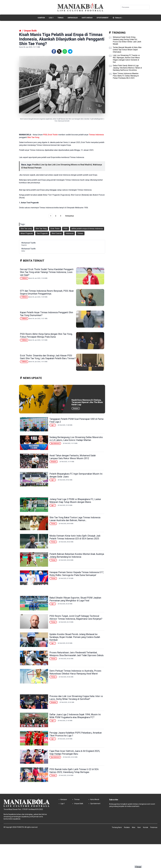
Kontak (146, 827)
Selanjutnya (70, 216)
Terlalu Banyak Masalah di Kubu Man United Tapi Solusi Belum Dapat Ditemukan (127, 50)
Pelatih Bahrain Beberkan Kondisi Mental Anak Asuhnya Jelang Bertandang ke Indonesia (77, 555)
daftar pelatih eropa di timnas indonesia (87, 229)
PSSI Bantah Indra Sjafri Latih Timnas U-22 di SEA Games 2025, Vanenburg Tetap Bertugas (74, 771)
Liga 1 (51, 18)
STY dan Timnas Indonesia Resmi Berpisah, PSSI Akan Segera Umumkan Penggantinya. (47, 292)
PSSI (45, 135)
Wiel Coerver (57, 233)
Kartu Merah (87, 18)
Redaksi (127, 827)
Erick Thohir (53, 135)
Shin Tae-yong (26, 229)
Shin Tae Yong (33, 137)
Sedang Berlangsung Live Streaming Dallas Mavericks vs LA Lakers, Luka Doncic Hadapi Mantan (76, 439)
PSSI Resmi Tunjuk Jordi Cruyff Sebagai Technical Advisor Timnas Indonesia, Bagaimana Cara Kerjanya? (76, 617)
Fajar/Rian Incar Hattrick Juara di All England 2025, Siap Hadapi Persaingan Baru (75, 752)
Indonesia (100, 135)
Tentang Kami (117, 827)
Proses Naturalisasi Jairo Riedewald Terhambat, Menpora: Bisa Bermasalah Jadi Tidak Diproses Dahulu (76, 654)
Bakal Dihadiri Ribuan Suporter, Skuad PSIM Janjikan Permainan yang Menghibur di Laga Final (75, 599)
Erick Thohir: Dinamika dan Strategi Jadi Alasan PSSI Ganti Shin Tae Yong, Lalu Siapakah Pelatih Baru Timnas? (48, 357)
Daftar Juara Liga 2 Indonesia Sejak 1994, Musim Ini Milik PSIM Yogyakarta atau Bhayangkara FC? (75, 716)
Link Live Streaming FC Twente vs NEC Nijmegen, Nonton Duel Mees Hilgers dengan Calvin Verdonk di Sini (126, 59)
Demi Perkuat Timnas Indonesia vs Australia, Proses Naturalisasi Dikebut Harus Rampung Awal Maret (75, 672)
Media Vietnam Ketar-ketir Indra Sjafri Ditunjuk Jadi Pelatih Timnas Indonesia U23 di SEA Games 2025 (75, 537)
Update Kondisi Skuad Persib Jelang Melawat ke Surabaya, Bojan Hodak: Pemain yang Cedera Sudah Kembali (75, 637)
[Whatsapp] (65, 51)
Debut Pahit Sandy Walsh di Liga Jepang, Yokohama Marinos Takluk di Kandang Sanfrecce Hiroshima (127, 68)
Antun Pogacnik (27, 233)
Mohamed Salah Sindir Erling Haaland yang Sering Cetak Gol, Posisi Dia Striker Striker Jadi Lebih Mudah (127, 41)
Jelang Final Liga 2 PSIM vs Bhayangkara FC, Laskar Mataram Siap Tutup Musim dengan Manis (75, 501)
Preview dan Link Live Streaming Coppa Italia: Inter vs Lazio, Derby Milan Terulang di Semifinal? (76, 698)
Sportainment (103, 18)
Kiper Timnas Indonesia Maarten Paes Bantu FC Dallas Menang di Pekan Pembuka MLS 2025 (126, 76)
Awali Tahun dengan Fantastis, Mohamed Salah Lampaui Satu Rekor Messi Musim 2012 (73, 457)
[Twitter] (59, 51)
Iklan (134, 827)
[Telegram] (70, 51)
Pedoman (154, 827)
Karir (139, 827)
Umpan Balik (73, 18)
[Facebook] (54, 51)
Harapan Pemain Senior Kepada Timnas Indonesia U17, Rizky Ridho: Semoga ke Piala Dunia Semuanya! (77, 574)
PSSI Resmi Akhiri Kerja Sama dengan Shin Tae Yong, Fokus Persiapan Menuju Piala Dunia (46, 335)
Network (118, 18)
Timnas (61, 18)
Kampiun (41, 18)
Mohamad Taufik (29, 243)
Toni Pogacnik (42, 233)
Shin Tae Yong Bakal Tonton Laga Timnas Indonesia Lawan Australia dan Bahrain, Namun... (75, 519)
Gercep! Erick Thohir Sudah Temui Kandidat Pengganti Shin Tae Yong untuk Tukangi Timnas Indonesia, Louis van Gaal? (47, 272)
